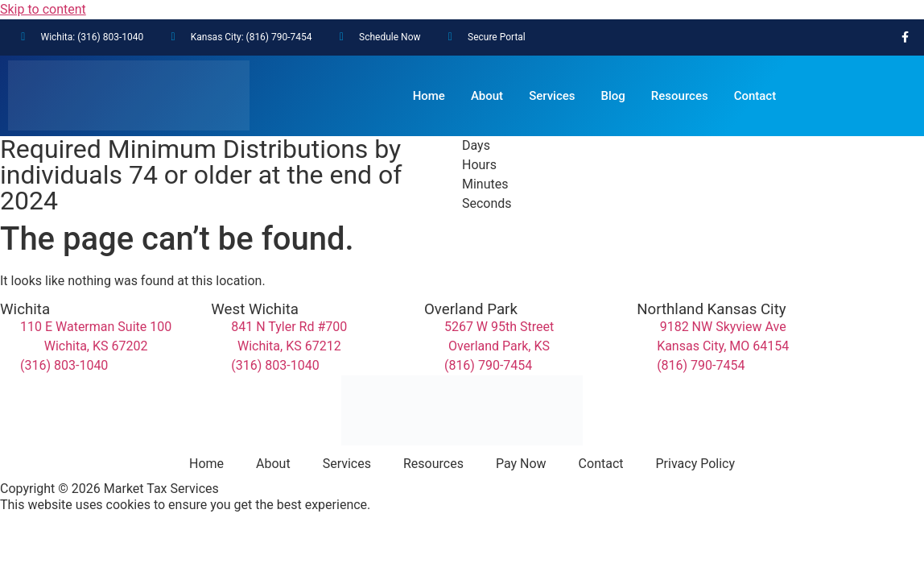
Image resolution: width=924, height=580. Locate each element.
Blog (613, 96)
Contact (755, 96)
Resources (680, 96)
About (487, 96)
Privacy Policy (696, 464)
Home (429, 96)
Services (552, 96)
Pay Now (521, 464)
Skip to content (43, 9)
